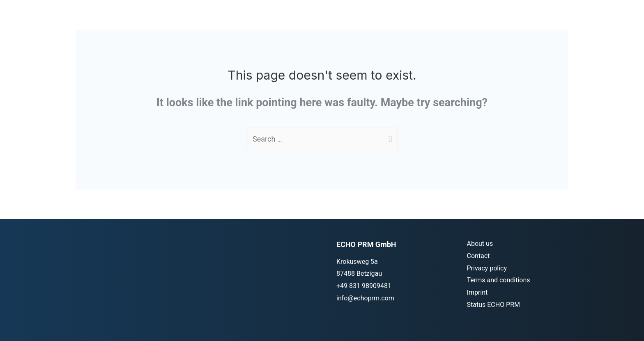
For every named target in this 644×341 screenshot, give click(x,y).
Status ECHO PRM (494, 305)
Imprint (477, 292)
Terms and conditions (499, 280)
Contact (478, 256)
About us (480, 244)
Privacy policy (487, 268)
